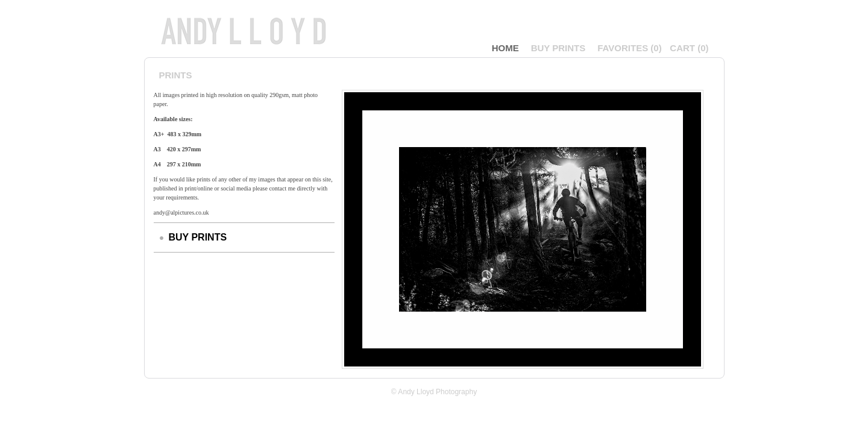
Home (505, 48)
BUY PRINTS (558, 48)
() (629, 48)
